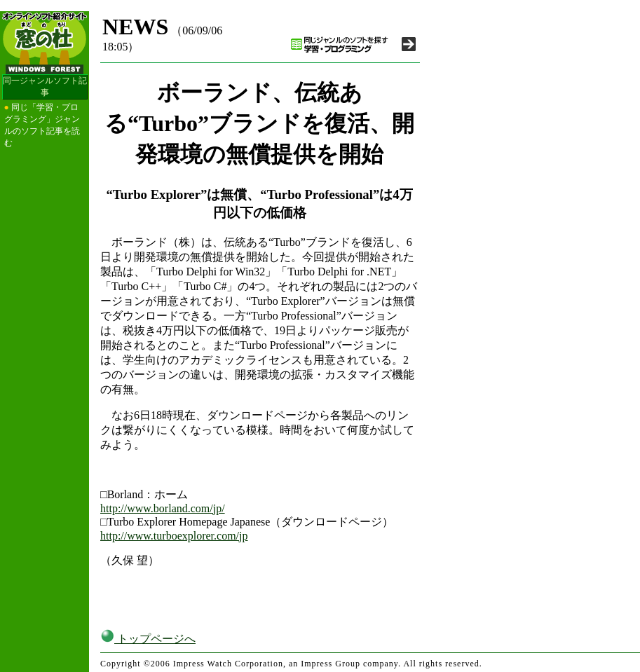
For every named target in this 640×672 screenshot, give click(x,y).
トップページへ (148, 639)
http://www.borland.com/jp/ (163, 508)
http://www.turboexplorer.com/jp (174, 536)
